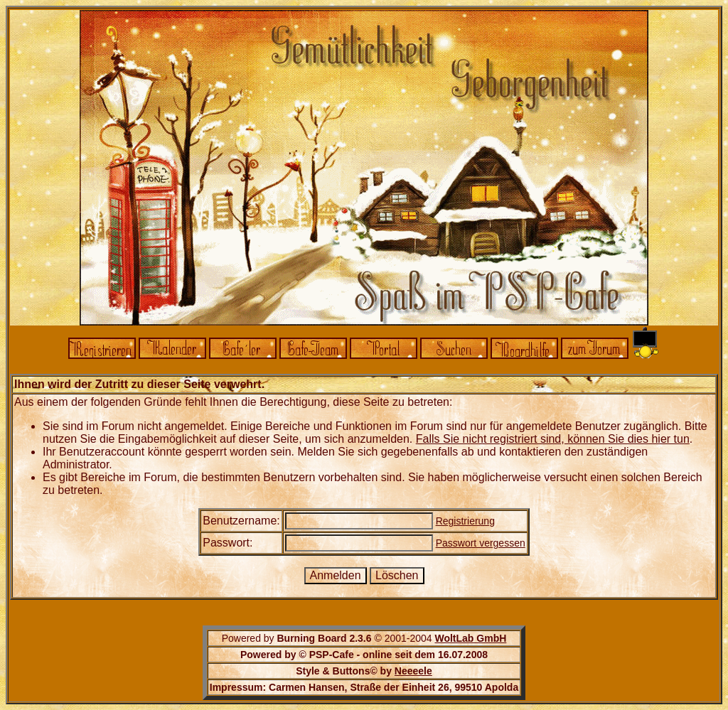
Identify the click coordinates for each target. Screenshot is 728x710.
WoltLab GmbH (470, 638)
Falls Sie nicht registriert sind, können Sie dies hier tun (553, 439)
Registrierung (465, 521)
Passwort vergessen (481, 543)
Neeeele (413, 671)
